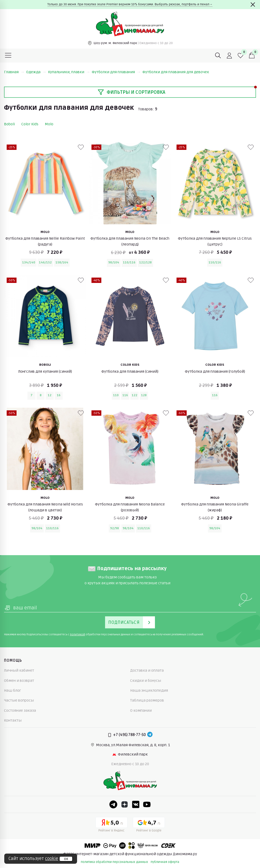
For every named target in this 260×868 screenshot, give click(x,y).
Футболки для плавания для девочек (176, 72)
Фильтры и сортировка (131, 92)
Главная (14, 72)
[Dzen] (125, 804)
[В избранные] (81, 147)
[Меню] (8, 56)
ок (66, 859)
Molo (49, 124)
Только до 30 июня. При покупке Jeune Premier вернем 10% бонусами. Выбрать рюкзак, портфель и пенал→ (130, 4)
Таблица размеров (147, 700)
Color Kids (30, 124)
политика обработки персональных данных (114, 862)
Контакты (13, 720)
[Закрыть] (253, 5)
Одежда (36, 72)
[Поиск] (218, 56)
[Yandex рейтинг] (111, 826)
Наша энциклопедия (149, 690)
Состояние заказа (20, 711)
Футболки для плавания (116, 72)
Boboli (9, 124)
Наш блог (13, 690)
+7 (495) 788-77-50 (129, 735)
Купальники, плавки (69, 72)
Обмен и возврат (19, 681)
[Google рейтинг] (149, 826)
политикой (77, 635)
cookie (52, 859)
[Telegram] (150, 735)
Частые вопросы (19, 700)
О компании (141, 711)
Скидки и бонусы (146, 681)
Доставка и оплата (147, 670)
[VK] (136, 804)
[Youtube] (147, 804)
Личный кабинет (19, 670)
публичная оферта (165, 862)
